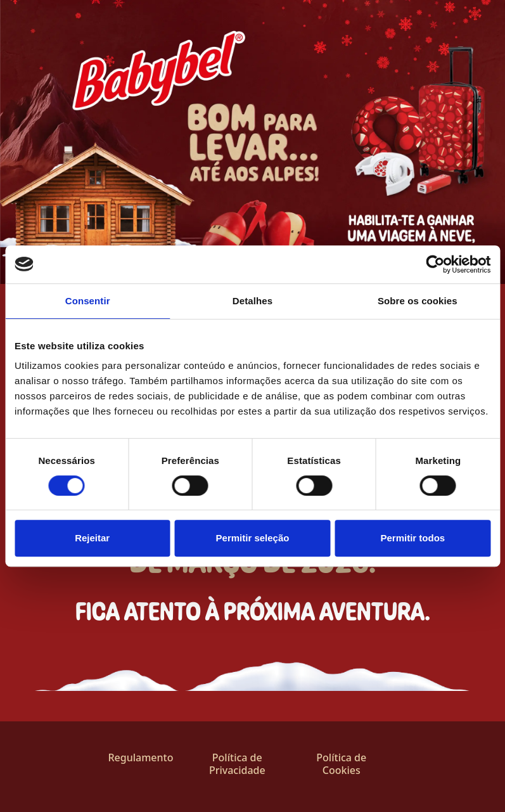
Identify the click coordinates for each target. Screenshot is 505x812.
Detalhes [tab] (253, 301)
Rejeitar (92, 538)
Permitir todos (412, 538)
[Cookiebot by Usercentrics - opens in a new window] (435, 264)
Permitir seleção (253, 538)
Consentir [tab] (88, 301)
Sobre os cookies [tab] (418, 301)
